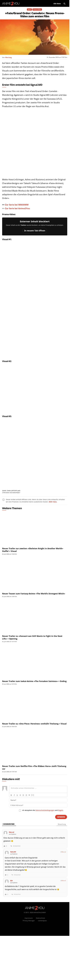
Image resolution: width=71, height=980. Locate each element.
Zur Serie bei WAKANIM (17, 205)
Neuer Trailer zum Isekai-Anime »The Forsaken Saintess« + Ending (34, 720)
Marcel (64, 890)
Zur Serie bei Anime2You (17, 208)
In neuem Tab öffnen (35, 231)
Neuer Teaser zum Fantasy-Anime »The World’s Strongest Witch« (34, 632)
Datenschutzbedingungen (45, 849)
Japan (29, 9)
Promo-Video (37, 9)
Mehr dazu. (53, 540)
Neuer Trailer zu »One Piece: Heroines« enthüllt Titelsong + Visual (34, 762)
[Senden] (61, 855)
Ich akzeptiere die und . (43, 849)
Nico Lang (8, 57)
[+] (33, 833)
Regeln (61, 849)
